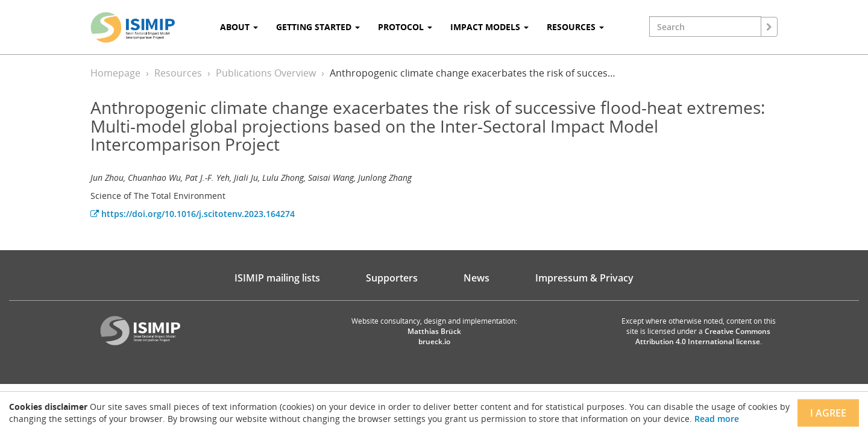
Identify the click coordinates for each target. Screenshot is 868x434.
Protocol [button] (405, 27)
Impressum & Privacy (584, 278)
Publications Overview (266, 73)
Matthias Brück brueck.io (434, 336)
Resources (178, 73)
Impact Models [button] (489, 27)
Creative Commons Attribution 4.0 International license (703, 336)
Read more (717, 419)
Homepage (115, 73)
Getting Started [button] (318, 27)
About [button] (239, 27)
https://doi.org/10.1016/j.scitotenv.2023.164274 (193, 214)
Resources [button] (575, 27)
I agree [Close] (828, 413)
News (476, 278)
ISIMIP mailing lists (277, 278)
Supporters (392, 278)
